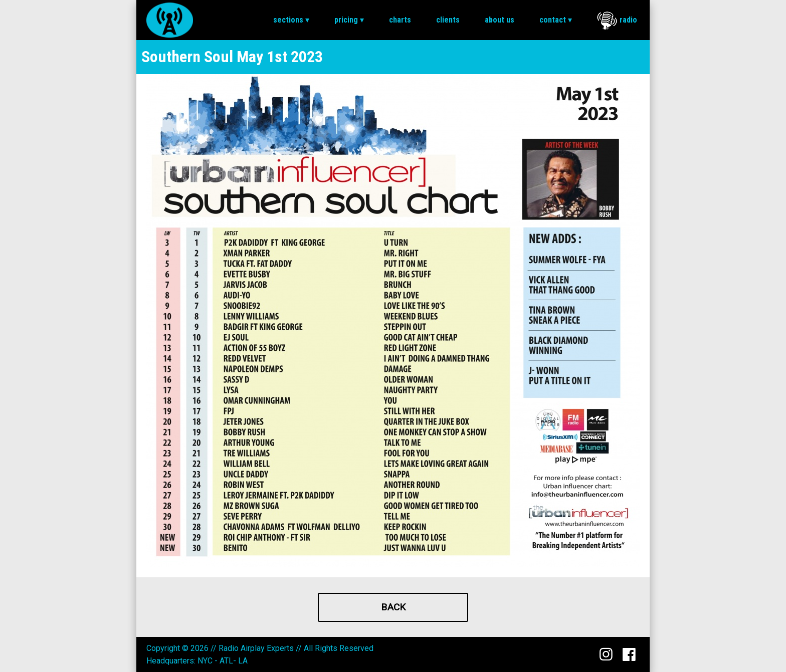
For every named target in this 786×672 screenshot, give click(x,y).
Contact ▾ (556, 20)
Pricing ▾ (349, 20)
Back (393, 607)
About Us (500, 20)
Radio (617, 21)
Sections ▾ (291, 20)
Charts (400, 20)
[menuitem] (291, 20)
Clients (448, 20)
